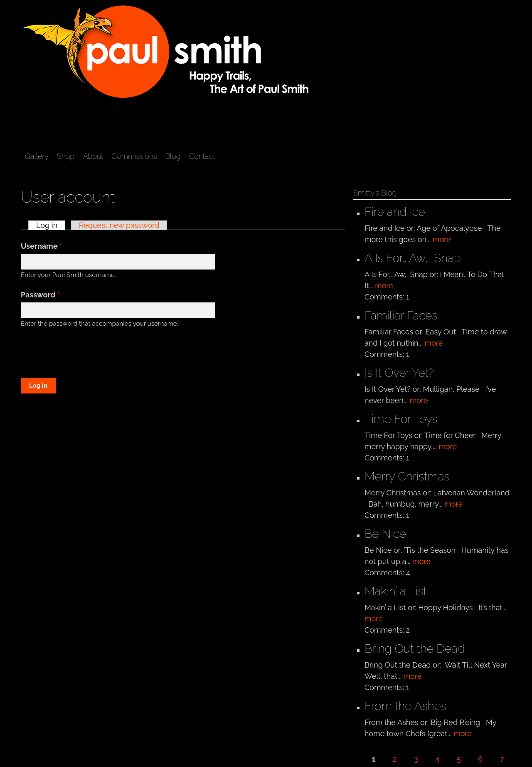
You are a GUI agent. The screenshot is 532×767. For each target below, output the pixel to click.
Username (41, 246)
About (93, 156)
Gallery (37, 156)
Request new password (119, 225)
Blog (173, 156)
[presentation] (84, 354)
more (442, 239)
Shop (66, 156)
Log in (51, 225)
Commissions (134, 156)
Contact (202, 156)
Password (40, 295)
